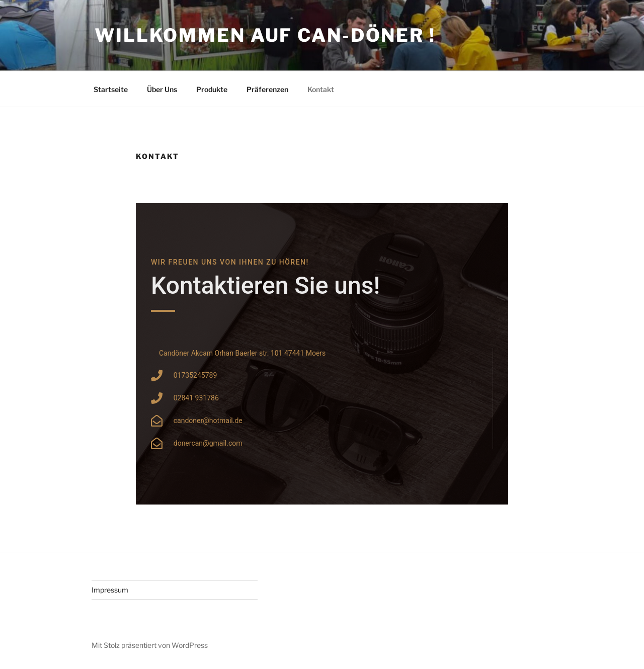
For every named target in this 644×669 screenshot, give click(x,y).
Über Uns (162, 89)
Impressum (110, 590)
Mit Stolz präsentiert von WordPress (150, 645)
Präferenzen (267, 89)
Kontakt (321, 89)
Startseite (111, 89)
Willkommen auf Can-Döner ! (265, 35)
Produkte (212, 89)
